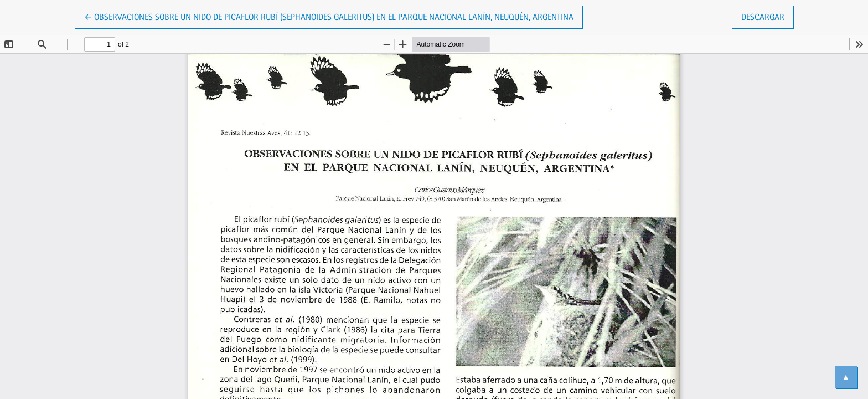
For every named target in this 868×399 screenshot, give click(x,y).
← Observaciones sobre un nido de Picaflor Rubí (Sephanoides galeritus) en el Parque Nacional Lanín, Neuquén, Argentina (329, 16)
